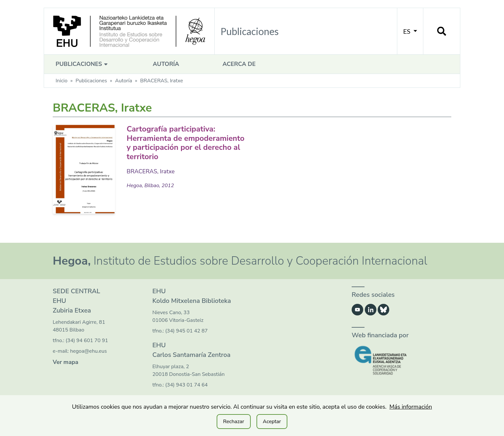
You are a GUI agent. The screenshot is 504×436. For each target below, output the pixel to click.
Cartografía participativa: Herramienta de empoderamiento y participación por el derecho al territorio (186, 143)
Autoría (166, 64)
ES (410, 31)
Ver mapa (66, 362)
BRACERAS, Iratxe (151, 171)
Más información (411, 407)
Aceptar (272, 422)
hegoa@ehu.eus (89, 351)
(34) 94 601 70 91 (87, 341)
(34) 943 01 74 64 (186, 385)
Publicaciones (82, 64)
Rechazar (234, 422)
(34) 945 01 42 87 (186, 331)
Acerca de (239, 64)
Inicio (62, 81)
